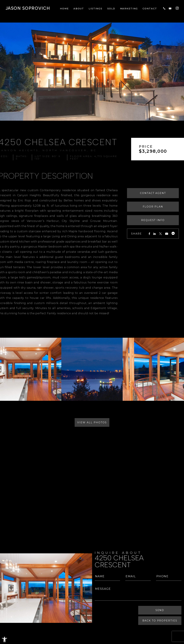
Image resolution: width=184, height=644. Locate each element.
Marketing (129, 8)
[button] (4, 639)
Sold (111, 8)
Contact (150, 8)
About (79, 8)
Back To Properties (160, 621)
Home (64, 8)
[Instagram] (177, 8)
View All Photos (92, 422)
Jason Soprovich (28, 8)
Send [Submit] (160, 610)
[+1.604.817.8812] (164, 8)
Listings (96, 8)
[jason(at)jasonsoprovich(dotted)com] (170, 8)
